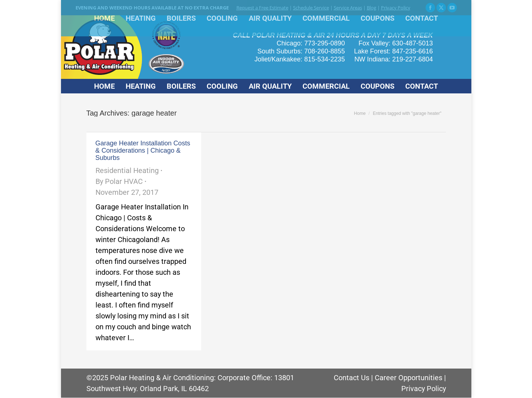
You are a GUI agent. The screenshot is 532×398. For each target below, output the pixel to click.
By (119, 181)
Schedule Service (311, 8)
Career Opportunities (409, 378)
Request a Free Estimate (262, 8)
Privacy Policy (396, 8)
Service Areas (348, 8)
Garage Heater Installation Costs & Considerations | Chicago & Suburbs (143, 150)
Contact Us (352, 378)
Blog (371, 8)
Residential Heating (127, 170)
